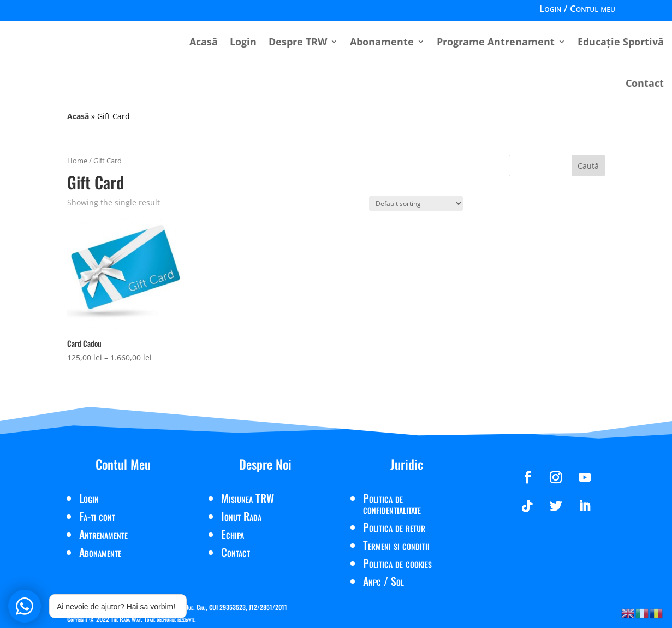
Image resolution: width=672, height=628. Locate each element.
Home (77, 161)
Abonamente (382, 42)
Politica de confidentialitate (392, 503)
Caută (588, 166)
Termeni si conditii (396, 545)
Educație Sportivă (621, 42)
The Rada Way (126, 619)
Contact (645, 83)
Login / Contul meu (577, 10)
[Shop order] (416, 203)
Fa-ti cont (97, 516)
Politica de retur (394, 527)
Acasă (204, 42)
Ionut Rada (241, 516)
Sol (397, 581)
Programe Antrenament (496, 42)
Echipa (233, 534)
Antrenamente (103, 534)
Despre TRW (298, 42)
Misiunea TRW (248, 498)
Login (243, 42)
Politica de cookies (397, 563)
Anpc (372, 581)
